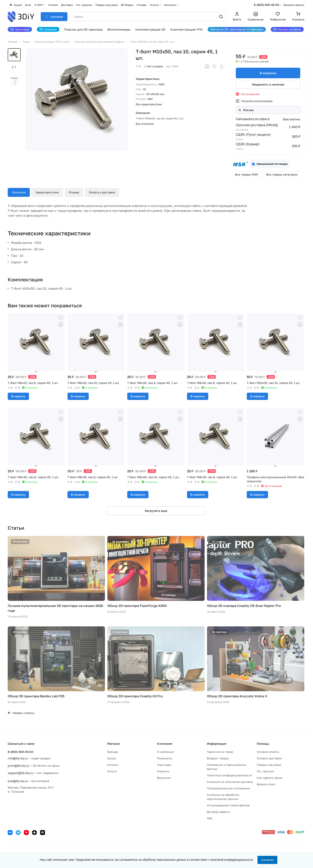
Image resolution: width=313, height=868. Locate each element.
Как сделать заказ (269, 778)
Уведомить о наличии (268, 84)
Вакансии (164, 778)
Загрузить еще (156, 511)
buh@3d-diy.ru (18, 781)
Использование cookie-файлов (228, 805)
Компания (165, 744)
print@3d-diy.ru (18, 766)
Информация (217, 744)
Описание (19, 192)
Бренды (113, 752)
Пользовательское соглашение (228, 788)
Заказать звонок (294, 5)
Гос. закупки (265, 771)
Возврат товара (218, 758)
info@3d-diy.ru (18, 758)
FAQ (209, 818)
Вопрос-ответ (266, 784)
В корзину (268, 73)
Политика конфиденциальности (229, 775)
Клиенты (163, 771)
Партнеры (164, 765)
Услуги (112, 771)
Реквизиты (165, 758)
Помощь (263, 744)
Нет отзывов (153, 66)
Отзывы (74, 192)
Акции (112, 758)
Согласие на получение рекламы (230, 782)
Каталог (113, 765)
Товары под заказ (269, 765)
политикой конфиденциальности (231, 860)
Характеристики (47, 192)
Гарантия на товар (220, 752)
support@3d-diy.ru (20, 773)
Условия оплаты (268, 752)
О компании (165, 752)
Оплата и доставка (102, 192)
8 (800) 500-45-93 (266, 5)
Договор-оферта (218, 812)
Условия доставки (269, 758)
